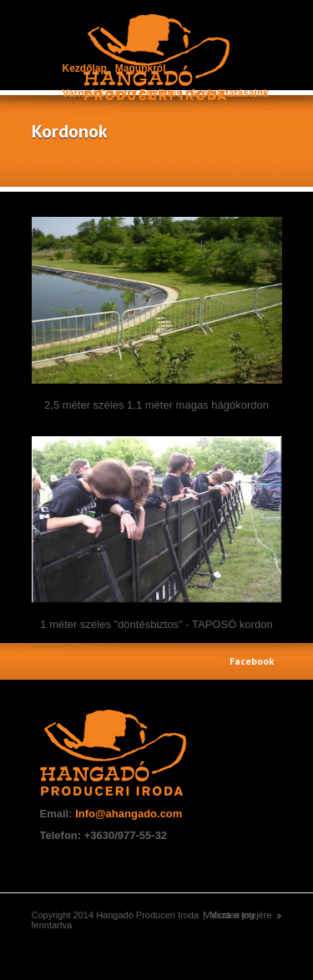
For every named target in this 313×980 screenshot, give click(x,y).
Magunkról (141, 68)
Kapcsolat (86, 118)
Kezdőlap (85, 68)
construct (156, 58)
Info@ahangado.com (129, 814)
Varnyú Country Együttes (122, 93)
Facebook (252, 661)
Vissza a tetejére (237, 915)
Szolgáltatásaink (230, 93)
